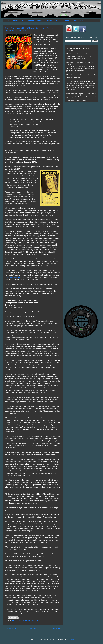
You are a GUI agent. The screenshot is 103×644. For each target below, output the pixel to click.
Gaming (31, 20)
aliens (14, 621)
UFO (37, 621)
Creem (19, 621)
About (58, 20)
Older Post (55, 628)
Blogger (71, 640)
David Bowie (26, 621)
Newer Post (10, 628)
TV (23, 20)
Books (40, 20)
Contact (67, 20)
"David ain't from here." (13, 277)
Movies (16, 20)
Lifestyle (49, 20)
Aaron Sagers (79, 20)
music (33, 621)
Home (7, 20)
